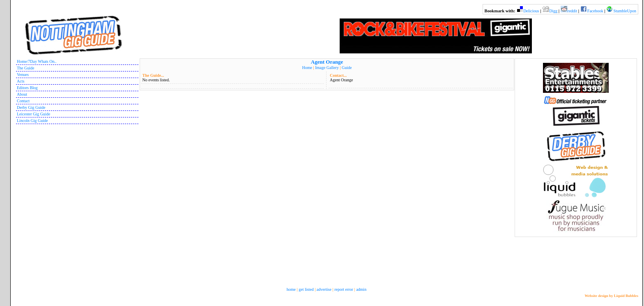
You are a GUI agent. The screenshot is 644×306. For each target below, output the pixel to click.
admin (361, 289)
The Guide (26, 68)
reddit (572, 11)
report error (344, 289)
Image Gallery (327, 68)
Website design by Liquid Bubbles (611, 296)
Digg (553, 11)
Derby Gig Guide (31, 107)
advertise (324, 289)
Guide (347, 68)
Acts (21, 81)
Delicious (531, 11)
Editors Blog (27, 88)
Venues (23, 75)
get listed (306, 289)
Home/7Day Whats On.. (37, 61)
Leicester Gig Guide (33, 114)
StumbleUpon (625, 11)
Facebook (595, 11)
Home (307, 68)
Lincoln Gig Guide (32, 121)
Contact (23, 101)
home (291, 289)
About (22, 94)
